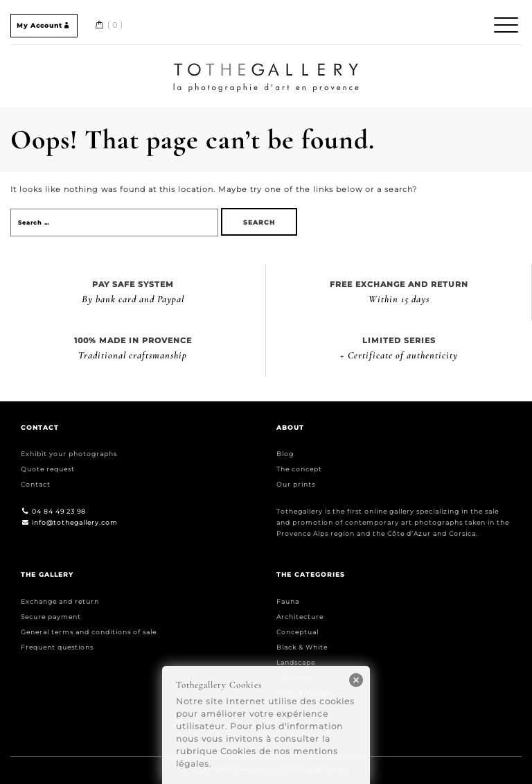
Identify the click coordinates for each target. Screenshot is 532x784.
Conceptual (298, 632)
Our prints (296, 484)
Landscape (296, 662)
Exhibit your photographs (69, 454)
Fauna (288, 601)
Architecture (300, 617)
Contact (36, 484)
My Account (44, 25)
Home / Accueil (266, 65)
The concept (299, 469)
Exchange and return (60, 601)
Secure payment (51, 617)
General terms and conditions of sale (89, 632)
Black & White (302, 647)
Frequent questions (57, 647)
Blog (285, 454)
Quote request (48, 469)
